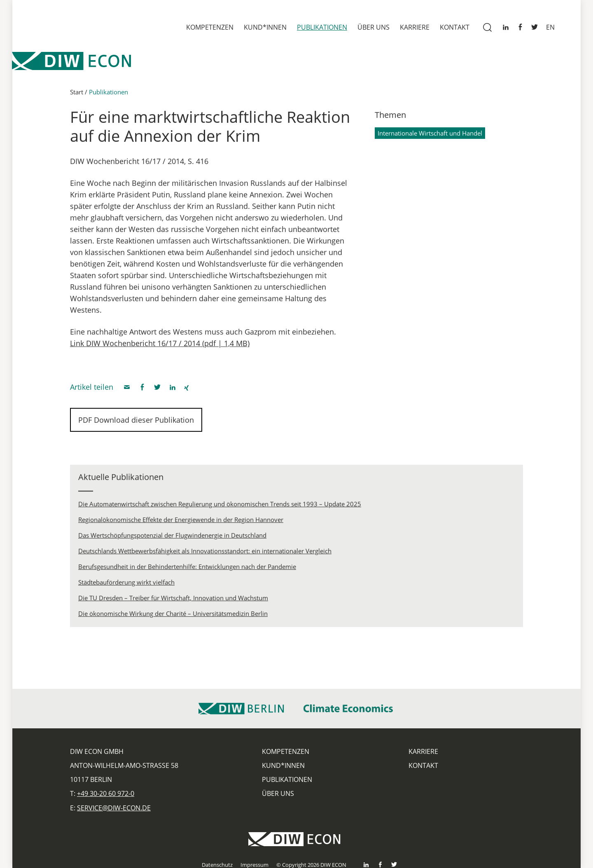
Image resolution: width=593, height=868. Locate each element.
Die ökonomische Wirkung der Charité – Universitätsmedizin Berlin (173, 616)
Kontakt (455, 27)
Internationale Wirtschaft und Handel (430, 136)
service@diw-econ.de (114, 808)
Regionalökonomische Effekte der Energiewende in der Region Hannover (181, 522)
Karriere (415, 27)
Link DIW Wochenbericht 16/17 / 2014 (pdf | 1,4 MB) (160, 346)
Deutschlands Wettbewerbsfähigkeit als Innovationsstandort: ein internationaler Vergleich (205, 554)
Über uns (374, 27)
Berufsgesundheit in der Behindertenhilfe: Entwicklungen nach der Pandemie (187, 569)
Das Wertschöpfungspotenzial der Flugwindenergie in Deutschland (172, 538)
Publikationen (322, 27)
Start (77, 95)
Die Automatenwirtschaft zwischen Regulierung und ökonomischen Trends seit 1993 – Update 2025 (220, 507)
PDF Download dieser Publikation (136, 423)
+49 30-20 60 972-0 (106, 793)
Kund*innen (265, 27)
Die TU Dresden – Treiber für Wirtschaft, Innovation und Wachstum (173, 601)
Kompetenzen (210, 27)
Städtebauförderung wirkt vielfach (126, 585)
